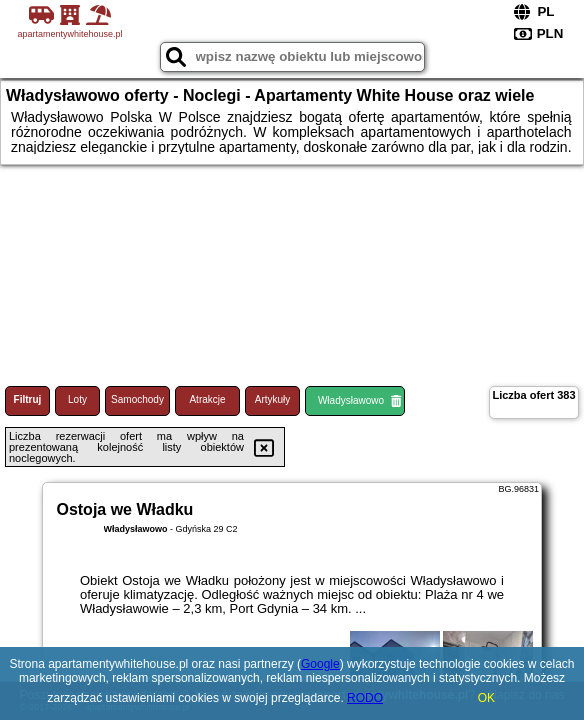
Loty (77, 399)
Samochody (137, 399)
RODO (365, 698)
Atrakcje (207, 399)
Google (320, 664)
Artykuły (273, 399)
